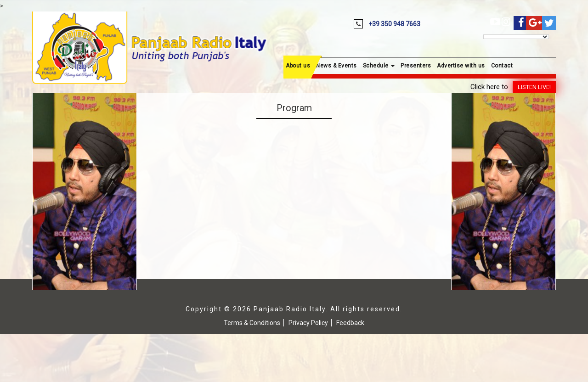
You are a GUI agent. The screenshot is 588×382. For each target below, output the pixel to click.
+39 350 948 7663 (394, 24)
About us (298, 66)
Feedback (350, 323)
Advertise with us (461, 66)
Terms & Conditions (252, 323)
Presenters (416, 66)
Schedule (379, 66)
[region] (85, 192)
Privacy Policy (308, 323)
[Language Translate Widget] (516, 37)
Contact (502, 66)
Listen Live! (534, 87)
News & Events (336, 66)
